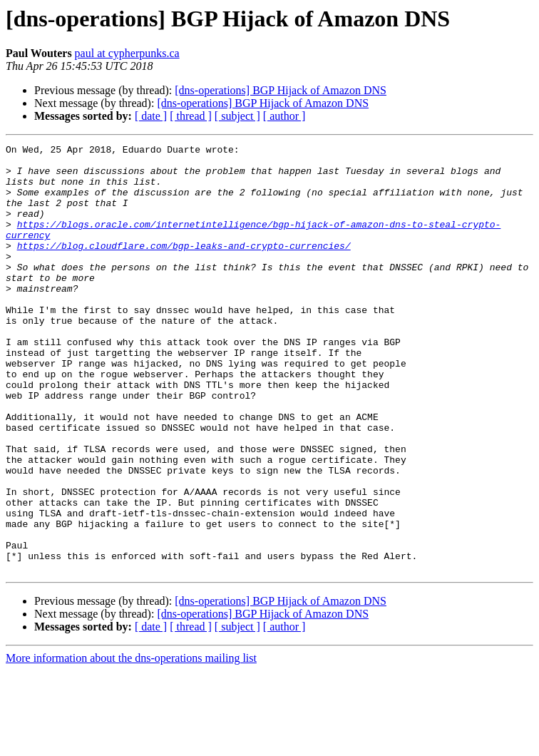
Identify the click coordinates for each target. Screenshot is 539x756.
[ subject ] (237, 116)
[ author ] (284, 116)
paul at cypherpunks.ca (127, 53)
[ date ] (151, 116)
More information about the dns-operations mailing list (131, 744)
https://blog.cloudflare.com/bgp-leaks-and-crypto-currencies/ (184, 267)
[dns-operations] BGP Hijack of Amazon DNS (281, 90)
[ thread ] (191, 116)
